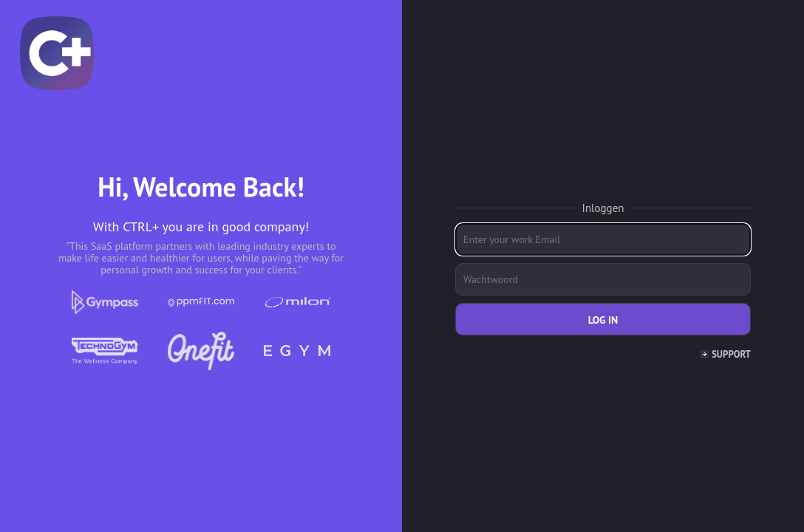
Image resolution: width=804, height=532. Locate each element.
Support (731, 354)
